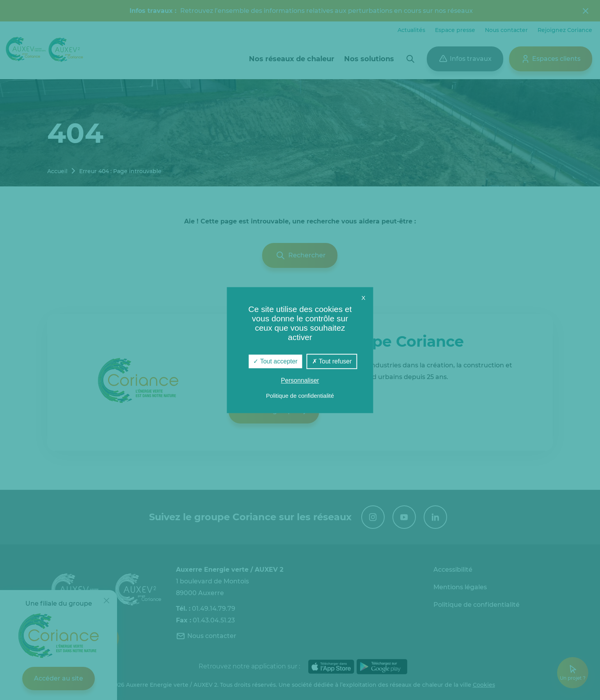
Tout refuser (332, 361)
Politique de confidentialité (300, 396)
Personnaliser (300, 380)
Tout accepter (275, 361)
